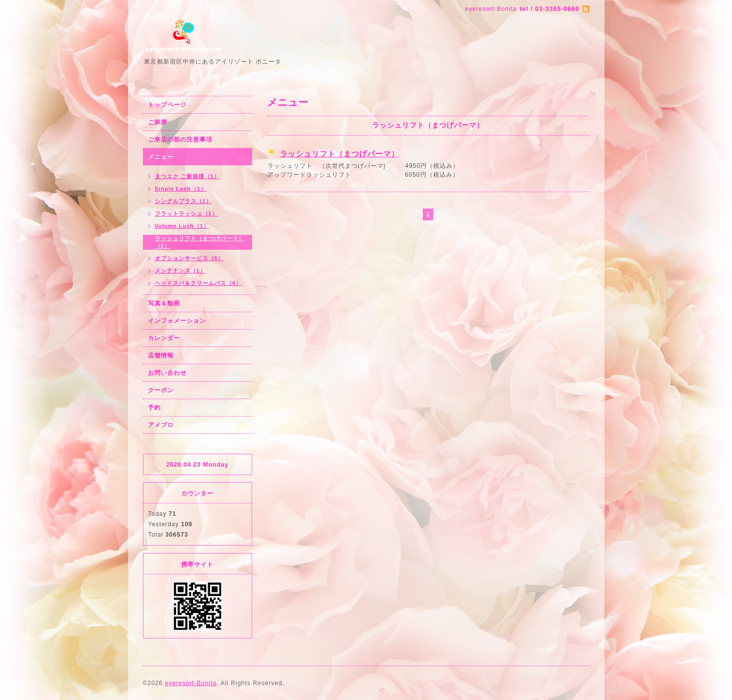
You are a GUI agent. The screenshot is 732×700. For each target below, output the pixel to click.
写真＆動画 (164, 303)
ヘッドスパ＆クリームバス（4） (198, 283)
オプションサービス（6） (189, 258)
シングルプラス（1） (183, 201)
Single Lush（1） (181, 189)
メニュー (161, 157)
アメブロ (161, 425)
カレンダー (164, 338)
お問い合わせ (167, 373)
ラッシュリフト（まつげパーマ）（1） (200, 242)
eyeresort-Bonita (191, 683)
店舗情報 (161, 355)
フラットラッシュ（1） (186, 213)
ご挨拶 (158, 122)
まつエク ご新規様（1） (187, 176)
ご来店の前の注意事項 (180, 140)
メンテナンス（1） (180, 271)
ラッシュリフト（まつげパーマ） (339, 154)
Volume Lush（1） (182, 226)
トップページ (167, 105)
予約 (154, 408)
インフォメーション (177, 321)
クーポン (161, 390)
